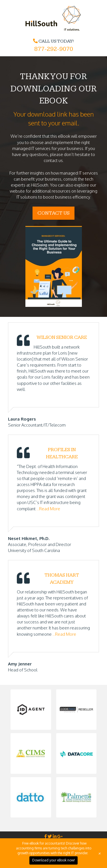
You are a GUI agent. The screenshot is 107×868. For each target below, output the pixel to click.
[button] (31, 710)
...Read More (48, 509)
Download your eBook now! (53, 860)
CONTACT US (53, 213)
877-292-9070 (54, 49)
